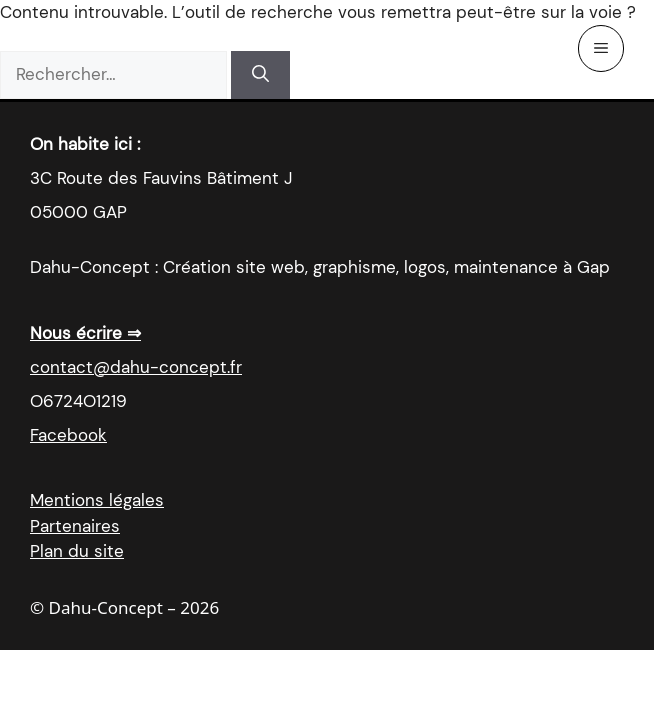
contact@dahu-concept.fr (136, 367)
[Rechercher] (260, 75)
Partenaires (75, 526)
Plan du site (77, 551)
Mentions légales (97, 500)
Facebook (68, 435)
